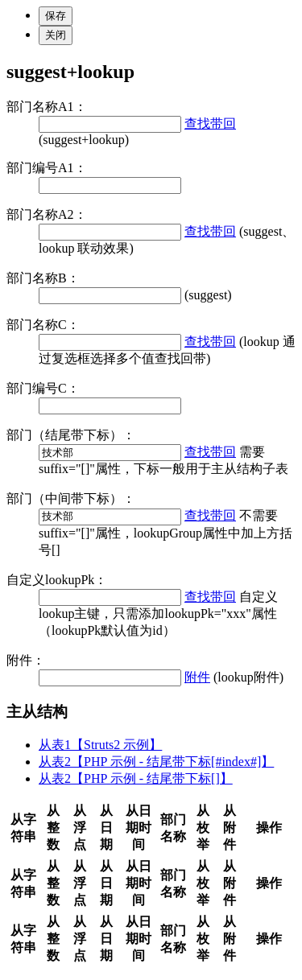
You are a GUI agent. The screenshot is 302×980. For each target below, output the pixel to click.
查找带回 (210, 124)
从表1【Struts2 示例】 (100, 745)
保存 (56, 16)
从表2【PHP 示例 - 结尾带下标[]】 (136, 778)
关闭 (56, 35)
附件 (197, 677)
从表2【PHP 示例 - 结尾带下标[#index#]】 (156, 762)
